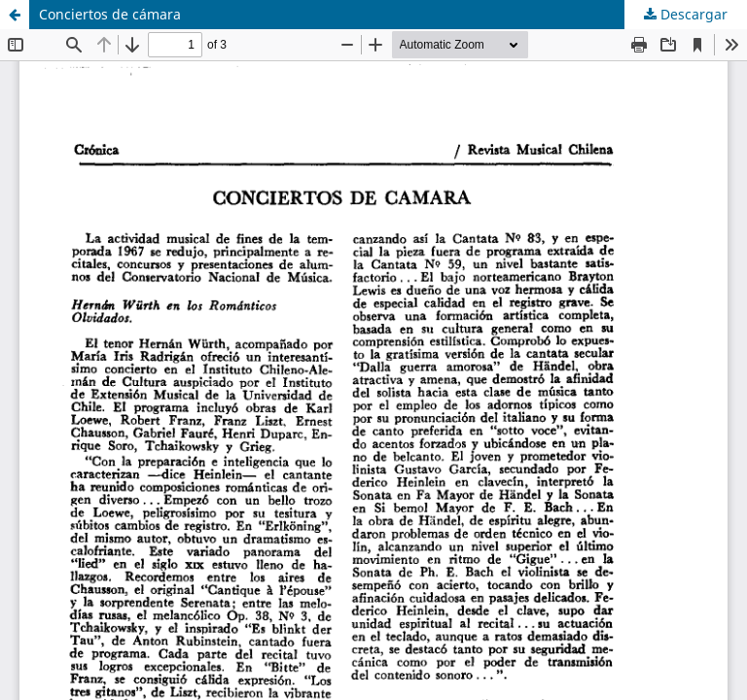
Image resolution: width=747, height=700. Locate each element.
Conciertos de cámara (110, 14)
